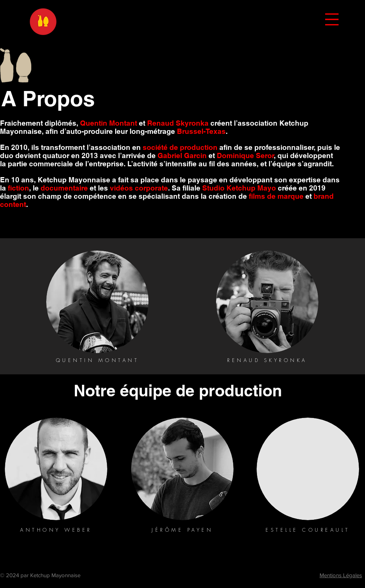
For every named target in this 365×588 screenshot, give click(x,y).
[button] (332, 19)
